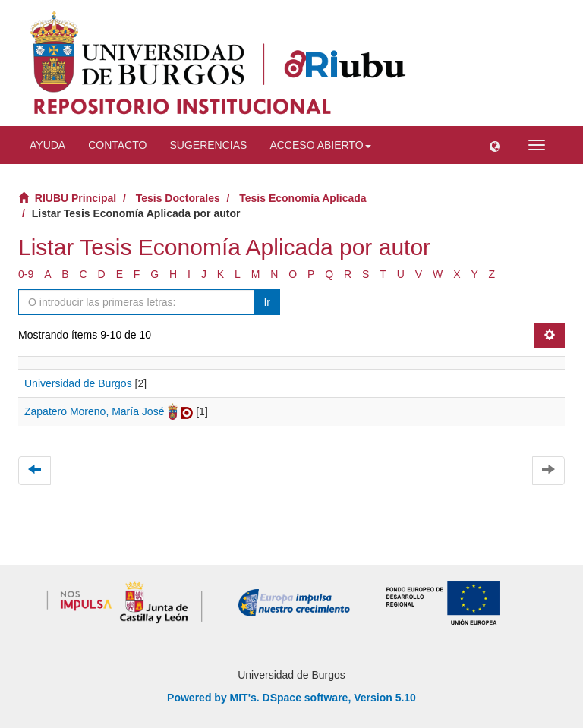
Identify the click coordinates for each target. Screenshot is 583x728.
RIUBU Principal (76, 198)
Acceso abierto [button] (320, 145)
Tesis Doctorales (178, 198)
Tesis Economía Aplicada (303, 198)
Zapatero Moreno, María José (94, 411)
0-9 (26, 274)
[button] (495, 145)
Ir (267, 302)
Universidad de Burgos (78, 383)
